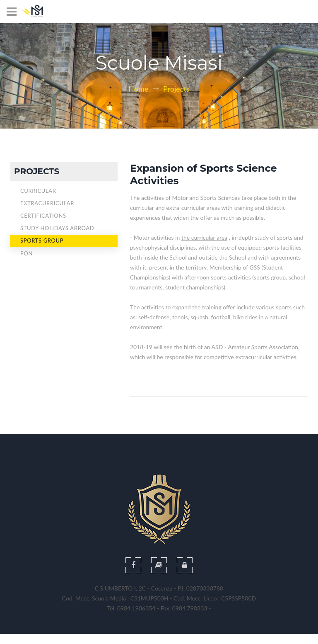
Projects (176, 89)
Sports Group (42, 241)
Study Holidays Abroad (57, 228)
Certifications (43, 216)
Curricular (38, 191)
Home (138, 89)
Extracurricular (47, 203)
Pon (26, 253)
